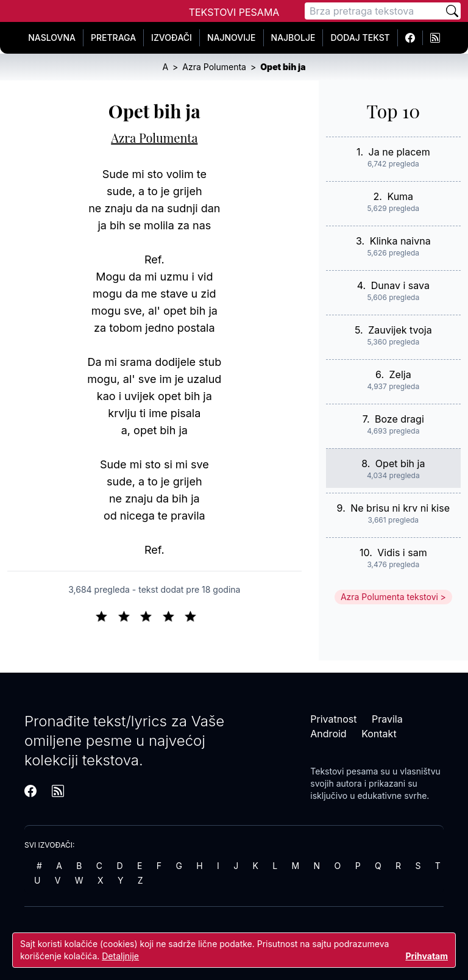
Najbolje (293, 38)
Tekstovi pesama (344, 771)
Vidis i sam (402, 553)
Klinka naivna (400, 241)
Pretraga (113, 38)
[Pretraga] (374, 11)
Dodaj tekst (360, 38)
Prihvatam (427, 956)
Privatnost (333, 719)
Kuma (400, 196)
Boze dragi (399, 419)
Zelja (400, 374)
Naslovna (52, 38)
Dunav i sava (400, 285)
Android (328, 734)
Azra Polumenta (154, 138)
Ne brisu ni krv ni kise (400, 508)
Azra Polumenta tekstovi (389, 597)
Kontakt (379, 734)
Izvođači (172, 38)
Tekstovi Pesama (234, 12)
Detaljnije (120, 956)
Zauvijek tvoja (400, 330)
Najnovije (232, 38)
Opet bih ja (400, 463)
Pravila (387, 719)
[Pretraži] (452, 11)
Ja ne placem (399, 152)
